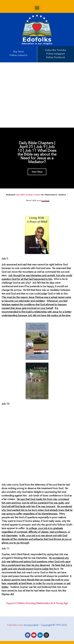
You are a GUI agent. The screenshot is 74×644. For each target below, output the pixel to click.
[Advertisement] (37, 95)
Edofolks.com (15, 625)
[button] (37, 8)
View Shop (37, 174)
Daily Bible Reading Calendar (28, 195)
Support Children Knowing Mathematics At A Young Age (37, 603)
